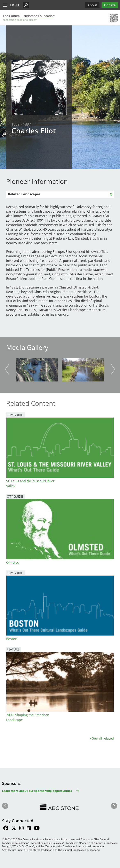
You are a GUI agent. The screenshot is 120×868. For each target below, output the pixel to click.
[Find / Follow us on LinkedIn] (29, 829)
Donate (110, 5)
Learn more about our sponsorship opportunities (37, 791)
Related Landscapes (24, 194)
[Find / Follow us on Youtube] (37, 829)
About (92, 5)
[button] (26, 5)
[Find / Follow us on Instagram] (21, 829)
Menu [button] (15, 5)
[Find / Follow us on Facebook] (6, 829)
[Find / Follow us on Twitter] (14, 829)
